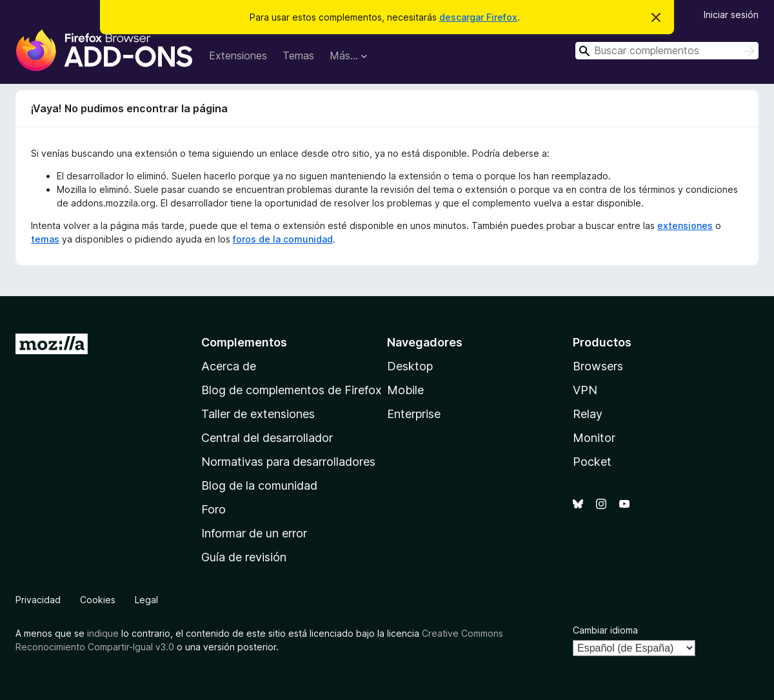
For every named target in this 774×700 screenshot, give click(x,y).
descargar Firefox (478, 17)
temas (45, 239)
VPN (585, 390)
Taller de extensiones (258, 414)
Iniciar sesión (731, 15)
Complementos (244, 342)
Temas (298, 55)
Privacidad (38, 600)
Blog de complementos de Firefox (292, 390)
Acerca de (229, 366)
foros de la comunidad (283, 239)
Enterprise (414, 414)
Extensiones (238, 55)
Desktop (410, 366)
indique (103, 633)
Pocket (592, 462)
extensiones (685, 225)
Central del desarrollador (267, 438)
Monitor (594, 438)
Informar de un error (254, 533)
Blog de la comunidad (259, 485)
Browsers (598, 366)
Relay (588, 414)
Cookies (98, 600)
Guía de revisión (244, 557)
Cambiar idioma (605, 630)
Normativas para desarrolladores (288, 462)
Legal (146, 600)
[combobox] (667, 51)
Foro (213, 509)
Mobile (405, 390)
